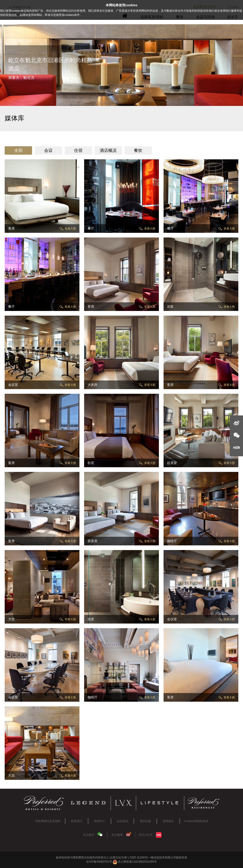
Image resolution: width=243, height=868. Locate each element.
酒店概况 (108, 150)
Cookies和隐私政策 (196, 821)
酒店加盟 (145, 821)
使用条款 (168, 821)
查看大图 (70, 229)
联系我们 (77, 821)
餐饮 (138, 150)
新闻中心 (100, 821)
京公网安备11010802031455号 (135, 862)
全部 (18, 150)
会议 (48, 150)
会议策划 (122, 821)
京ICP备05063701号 (99, 862)
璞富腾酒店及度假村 (48, 821)
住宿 (78, 150)
